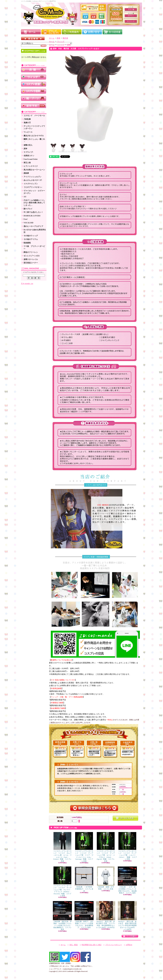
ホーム (52, 38)
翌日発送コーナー (31, 263)
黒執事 (26, 173)
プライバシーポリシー (114, 945)
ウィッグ (60, 42)
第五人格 (27, 163)
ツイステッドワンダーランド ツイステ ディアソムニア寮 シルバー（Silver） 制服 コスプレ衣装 (127, 846)
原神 (25, 149)
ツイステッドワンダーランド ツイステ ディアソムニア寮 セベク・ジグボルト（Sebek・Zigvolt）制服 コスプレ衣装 (106, 847)
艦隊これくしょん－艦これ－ (34, 140)
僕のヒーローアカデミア (33, 226)
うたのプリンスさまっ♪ (33, 187)
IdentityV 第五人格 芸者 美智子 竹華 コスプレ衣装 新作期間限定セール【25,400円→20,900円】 (106, 915)
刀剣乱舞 (27, 119)
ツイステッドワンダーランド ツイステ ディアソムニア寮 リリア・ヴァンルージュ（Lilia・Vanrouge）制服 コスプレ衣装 (84, 847)
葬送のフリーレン (31, 252)
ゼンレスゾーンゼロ (32, 256)
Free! (26, 219)
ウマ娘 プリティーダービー (34, 248)
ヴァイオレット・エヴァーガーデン (34, 192)
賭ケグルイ (28, 209)
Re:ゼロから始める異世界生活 (35, 231)
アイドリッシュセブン (32, 177)
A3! (25, 197)
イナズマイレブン (31, 184)
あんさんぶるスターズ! (33, 180)
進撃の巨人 (28, 145)
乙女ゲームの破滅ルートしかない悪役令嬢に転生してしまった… (34, 203)
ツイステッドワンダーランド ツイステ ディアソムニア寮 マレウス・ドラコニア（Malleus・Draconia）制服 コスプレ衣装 (62, 881)
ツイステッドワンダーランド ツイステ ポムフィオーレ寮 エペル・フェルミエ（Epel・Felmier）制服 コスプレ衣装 (62, 847)
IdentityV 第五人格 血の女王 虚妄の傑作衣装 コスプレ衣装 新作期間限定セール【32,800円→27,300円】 (128, 916)
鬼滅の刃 (27, 123)
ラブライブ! (28, 152)
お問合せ (129, 945)
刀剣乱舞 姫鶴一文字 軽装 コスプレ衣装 (106, 878)
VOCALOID (28, 223)
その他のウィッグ (31, 236)
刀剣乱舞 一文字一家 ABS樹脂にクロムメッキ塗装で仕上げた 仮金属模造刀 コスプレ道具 (128, 880)
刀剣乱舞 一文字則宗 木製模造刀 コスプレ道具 (84, 879)
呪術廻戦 (27, 243)
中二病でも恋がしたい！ (33, 212)
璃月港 (65, 38)
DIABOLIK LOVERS (32, 216)
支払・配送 (74, 945)
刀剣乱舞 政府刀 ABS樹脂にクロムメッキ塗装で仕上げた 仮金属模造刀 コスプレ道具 (84, 915)
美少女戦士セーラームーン (34, 170)
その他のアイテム (31, 239)
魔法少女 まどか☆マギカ (34, 136)
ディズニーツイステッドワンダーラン (34, 127)
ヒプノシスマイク (31, 166)
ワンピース (28, 132)
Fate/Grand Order (31, 159)
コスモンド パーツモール (34, 116)
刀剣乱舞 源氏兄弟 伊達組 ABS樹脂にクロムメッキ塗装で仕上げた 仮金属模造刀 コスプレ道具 (63, 916)
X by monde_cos (27, 284)
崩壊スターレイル (31, 259)
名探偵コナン (29, 156)
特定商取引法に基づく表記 (92, 945)
